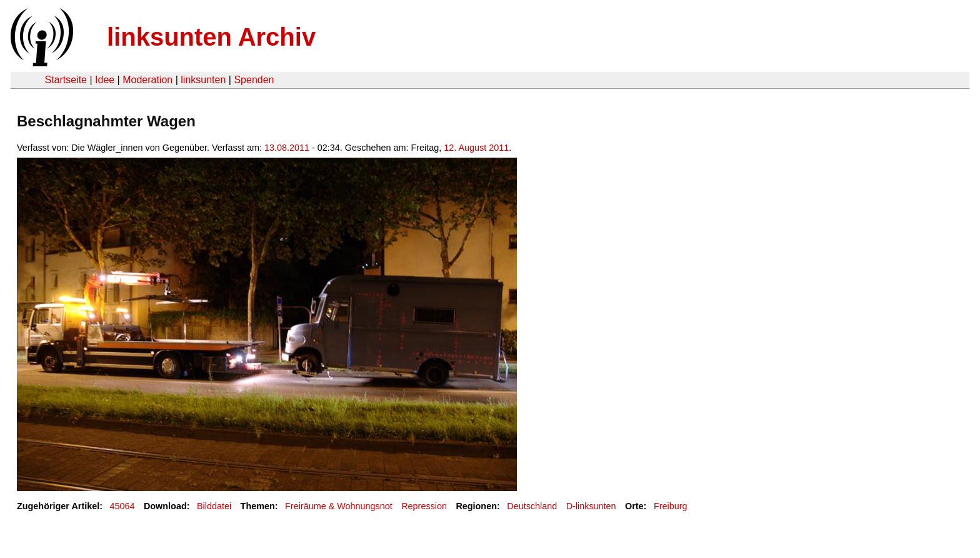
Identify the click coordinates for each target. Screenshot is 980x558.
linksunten (203, 80)
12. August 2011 (476, 148)
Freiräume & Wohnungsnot (339, 506)
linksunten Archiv (211, 37)
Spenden (254, 80)
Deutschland (532, 506)
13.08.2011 (287, 148)
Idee (105, 80)
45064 (122, 506)
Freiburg (671, 506)
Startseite (66, 80)
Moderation (147, 80)
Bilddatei (214, 506)
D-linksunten (591, 506)
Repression (424, 506)
